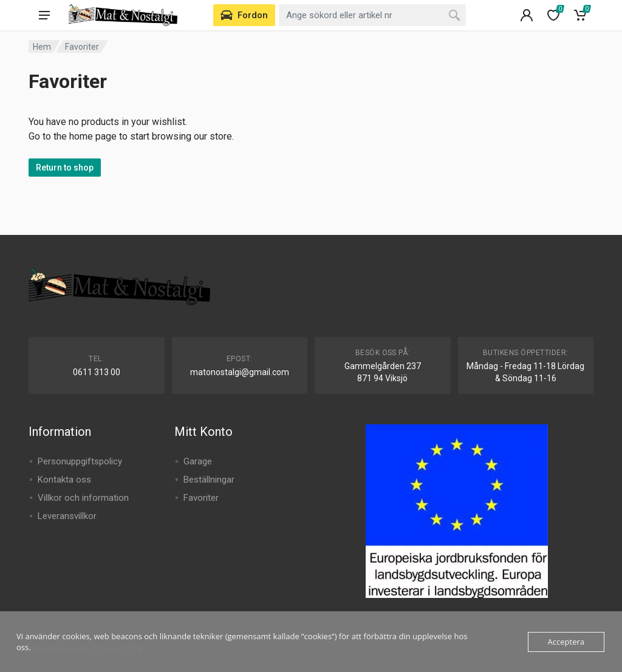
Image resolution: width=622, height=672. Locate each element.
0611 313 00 (97, 372)
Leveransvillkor (67, 516)
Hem (42, 47)
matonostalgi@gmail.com (240, 372)
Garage (198, 461)
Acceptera (566, 642)
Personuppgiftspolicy (80, 461)
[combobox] (372, 15)
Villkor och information (83, 498)
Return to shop (65, 168)
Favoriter (201, 498)
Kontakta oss (64, 480)
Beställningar (209, 480)
